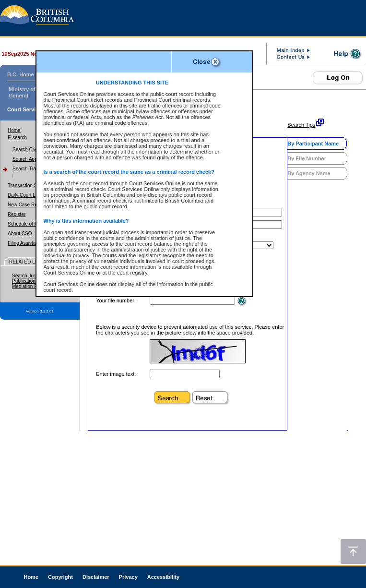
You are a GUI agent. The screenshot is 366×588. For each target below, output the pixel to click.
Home (14, 130)
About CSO (20, 234)
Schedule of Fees (26, 224)
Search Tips (301, 125)
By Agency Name (309, 173)
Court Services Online (35, 109)
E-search (17, 138)
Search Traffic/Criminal (37, 169)
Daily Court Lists (25, 195)
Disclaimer (96, 577)
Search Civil (25, 150)
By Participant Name (313, 144)
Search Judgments (32, 276)
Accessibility (163, 577)
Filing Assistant (24, 243)
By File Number (307, 158)
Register (17, 214)
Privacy (128, 577)
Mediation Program (32, 286)
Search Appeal (28, 159)
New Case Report (27, 205)
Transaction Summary (31, 186)
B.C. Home (21, 74)
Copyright (60, 577)
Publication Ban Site (34, 281)
